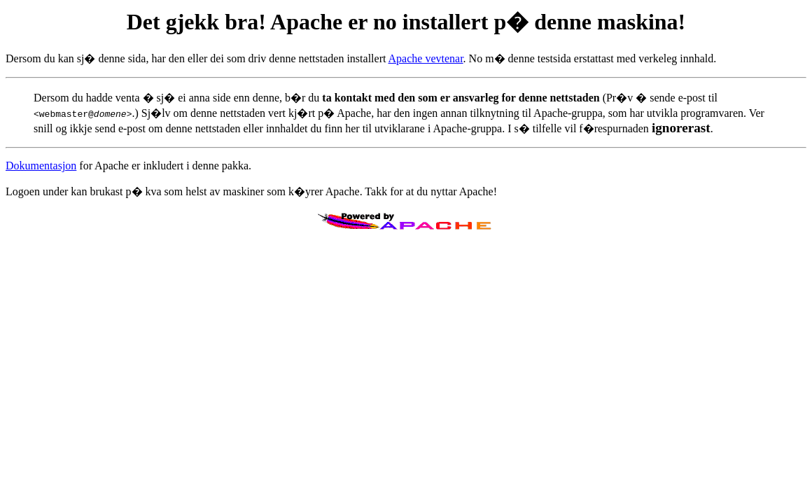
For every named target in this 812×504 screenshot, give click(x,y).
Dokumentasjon (41, 166)
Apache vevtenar (426, 58)
